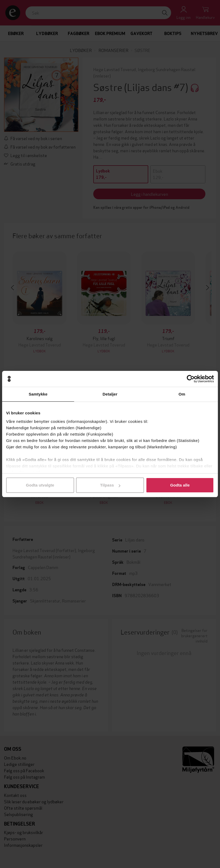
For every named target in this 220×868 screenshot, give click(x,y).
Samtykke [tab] (38, 394)
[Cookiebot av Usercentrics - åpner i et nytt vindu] (191, 379)
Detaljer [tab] (110, 394)
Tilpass (110, 485)
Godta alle (180, 485)
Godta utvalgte (40, 485)
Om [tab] (182, 394)
